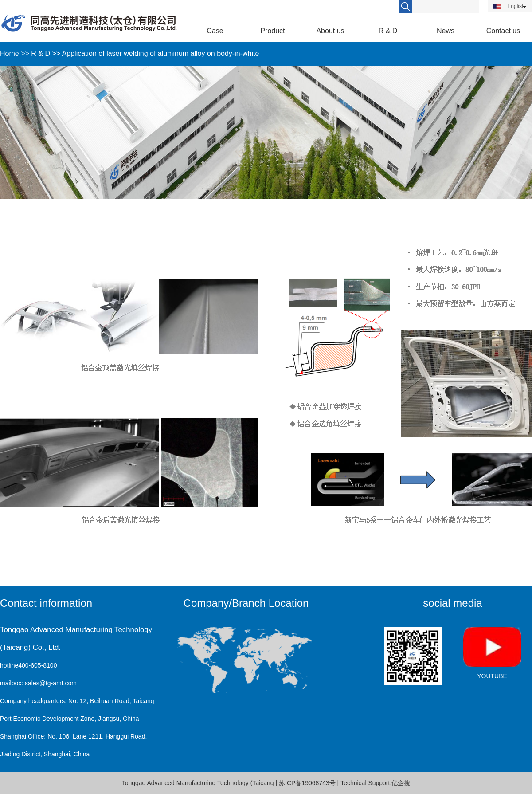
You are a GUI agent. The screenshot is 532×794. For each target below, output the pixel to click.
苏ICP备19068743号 (307, 783)
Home (10, 53)
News (446, 31)
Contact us (503, 31)
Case (215, 31)
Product (272, 31)
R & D (388, 31)
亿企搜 (401, 783)
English (509, 6)
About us (330, 31)
